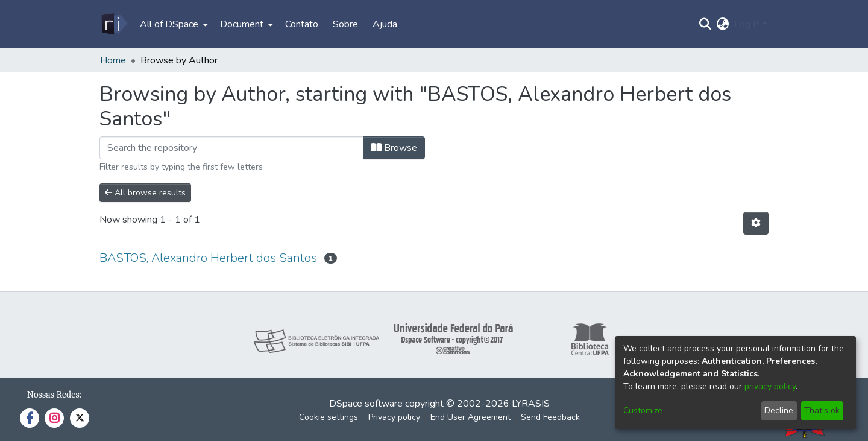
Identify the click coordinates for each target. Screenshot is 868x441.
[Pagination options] (756, 223)
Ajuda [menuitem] (385, 24)
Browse (394, 148)
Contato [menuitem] (302, 24)
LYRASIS (531, 404)
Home (113, 60)
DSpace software (366, 404)
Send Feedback (550, 417)
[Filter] (231, 148)
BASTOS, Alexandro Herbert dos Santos (208, 258)
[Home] (114, 24)
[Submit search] (706, 24)
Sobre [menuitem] (345, 24)
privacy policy (770, 386)
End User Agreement (470, 417)
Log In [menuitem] (747, 24)
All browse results (145, 193)
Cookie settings (329, 417)
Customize (643, 411)
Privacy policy (394, 417)
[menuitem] (173, 24)
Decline (779, 411)
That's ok (822, 411)
